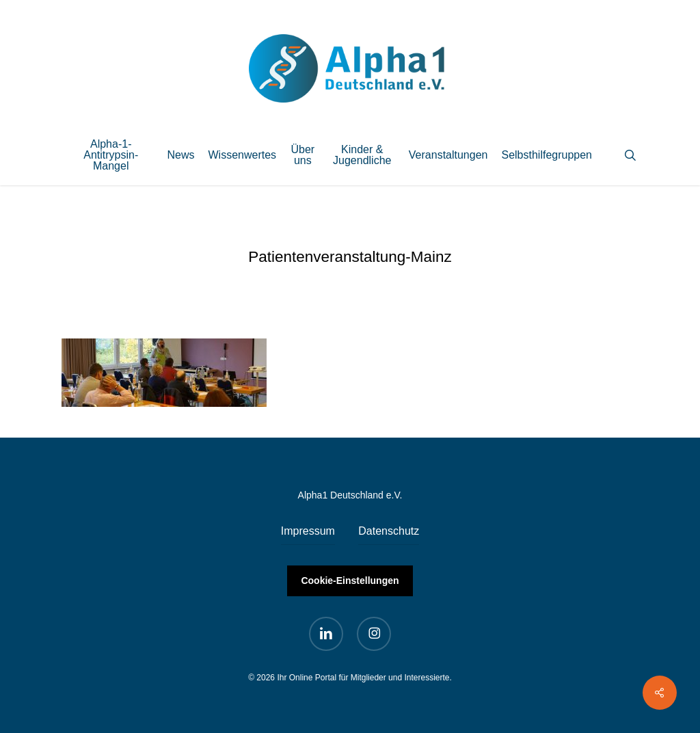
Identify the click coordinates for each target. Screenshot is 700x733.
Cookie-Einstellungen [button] (350, 581)
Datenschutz (389, 531)
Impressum (308, 531)
